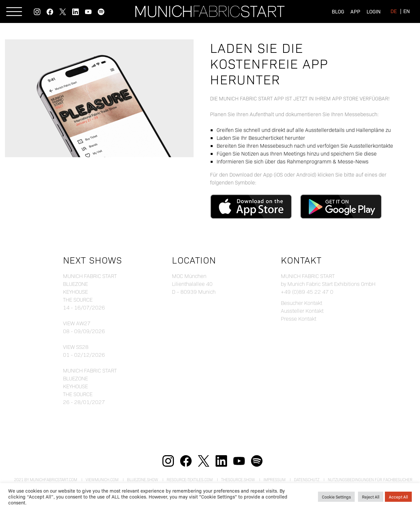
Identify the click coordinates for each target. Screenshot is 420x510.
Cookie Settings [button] (336, 497)
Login (374, 11)
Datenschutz (307, 479)
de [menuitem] (394, 11)
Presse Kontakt (299, 319)
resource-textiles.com (190, 479)
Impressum (274, 479)
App (355, 11)
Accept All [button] (398, 497)
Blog (338, 11)
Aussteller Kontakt (302, 311)
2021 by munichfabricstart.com (46, 479)
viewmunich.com (102, 479)
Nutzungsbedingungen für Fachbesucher (370, 479)
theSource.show (238, 479)
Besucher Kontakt (302, 303)
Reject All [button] (371, 497)
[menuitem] (394, 11)
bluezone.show (143, 479)
